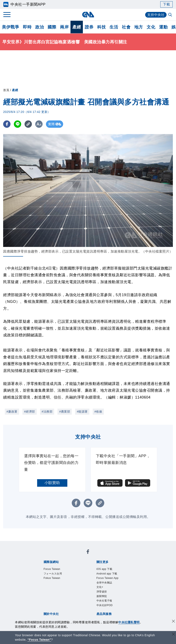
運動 (163, 27)
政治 (40, 27)
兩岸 (64, 27)
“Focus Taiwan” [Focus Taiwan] (39, 640)
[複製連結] (28, 124)
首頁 (6, 90)
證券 (89, 27)
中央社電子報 (107, 607)
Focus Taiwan (55, 569)
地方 (139, 27)
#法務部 (47, 412)
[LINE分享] (18, 124)
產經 (77, 27)
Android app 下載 (110, 575)
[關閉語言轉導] (173, 635)
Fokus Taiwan (55, 580)
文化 (151, 27)
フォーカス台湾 (56, 575)
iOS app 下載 (107, 569)
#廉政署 (12, 412)
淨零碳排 (103, 596)
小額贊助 (52, 483)
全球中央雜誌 (107, 586)
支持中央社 (156, 15)
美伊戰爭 (10, 27)
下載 (166, 4)
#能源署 (82, 412)
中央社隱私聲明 (129, 622)
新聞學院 (103, 602)
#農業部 (65, 412)
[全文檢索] (171, 15)
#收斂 (98, 412)
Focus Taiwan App (111, 580)
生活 (114, 27)
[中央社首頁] (88, 15)
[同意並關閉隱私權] (173, 622)
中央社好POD (107, 612)
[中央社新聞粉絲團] (88, 553)
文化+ (101, 591)
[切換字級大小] (39, 124)
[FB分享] (7, 124)
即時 (27, 27)
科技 (101, 27)
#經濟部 (30, 412)
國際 (52, 27)
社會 (126, 27)
